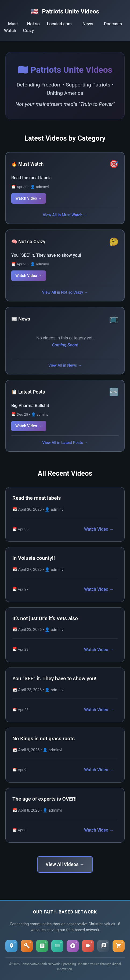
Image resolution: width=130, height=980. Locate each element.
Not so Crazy (31, 27)
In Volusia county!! (34, 558)
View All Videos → (65, 864)
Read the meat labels (31, 178)
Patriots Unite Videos (65, 11)
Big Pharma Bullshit (30, 406)
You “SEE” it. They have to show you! (46, 255)
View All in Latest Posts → (65, 443)
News (88, 24)
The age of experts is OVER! (44, 799)
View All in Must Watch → (65, 215)
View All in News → (65, 365)
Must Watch (11, 27)
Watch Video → (29, 198)
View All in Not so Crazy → (65, 292)
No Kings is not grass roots (44, 739)
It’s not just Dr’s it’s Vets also (45, 618)
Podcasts (113, 24)
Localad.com (59, 24)
